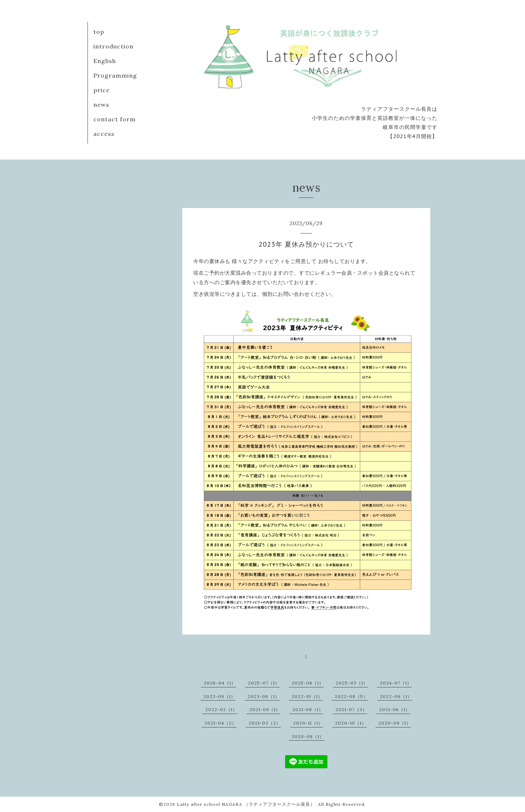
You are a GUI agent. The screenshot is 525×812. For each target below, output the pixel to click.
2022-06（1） (396, 696)
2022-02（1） (221, 709)
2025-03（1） (352, 683)
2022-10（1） (307, 696)
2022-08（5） (351, 696)
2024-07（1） (396, 683)
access (104, 134)
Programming (115, 75)
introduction (113, 46)
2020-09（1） (395, 723)
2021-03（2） (265, 723)
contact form (114, 119)
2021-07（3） (351, 709)
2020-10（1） (351, 723)
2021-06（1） (395, 709)
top (99, 32)
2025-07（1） (264, 683)
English (105, 61)
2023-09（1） (219, 696)
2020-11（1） (308, 723)
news (101, 105)
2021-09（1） (265, 709)
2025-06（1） (308, 683)
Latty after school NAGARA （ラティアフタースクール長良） (246, 804)
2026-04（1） (220, 683)
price (102, 90)
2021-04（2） (221, 723)
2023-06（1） (264, 696)
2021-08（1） (308, 709)
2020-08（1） (308, 736)
